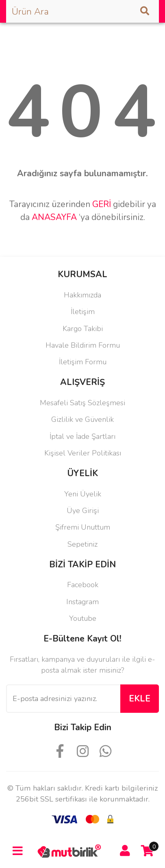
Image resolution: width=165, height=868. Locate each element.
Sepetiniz (82, 544)
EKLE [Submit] (140, 699)
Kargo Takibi (83, 329)
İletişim (83, 312)
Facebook (83, 585)
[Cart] (148, 851)
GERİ (102, 204)
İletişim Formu (83, 362)
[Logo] (71, 850)
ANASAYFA (54, 217)
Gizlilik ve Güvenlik (82, 419)
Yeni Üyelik (83, 494)
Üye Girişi (83, 511)
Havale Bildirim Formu (83, 345)
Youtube (83, 618)
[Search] (82, 11)
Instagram (82, 602)
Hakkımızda (82, 295)
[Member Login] (125, 851)
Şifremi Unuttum (83, 527)
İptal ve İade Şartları (82, 436)
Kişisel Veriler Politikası (83, 453)
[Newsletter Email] (63, 699)
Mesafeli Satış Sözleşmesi (82, 403)
